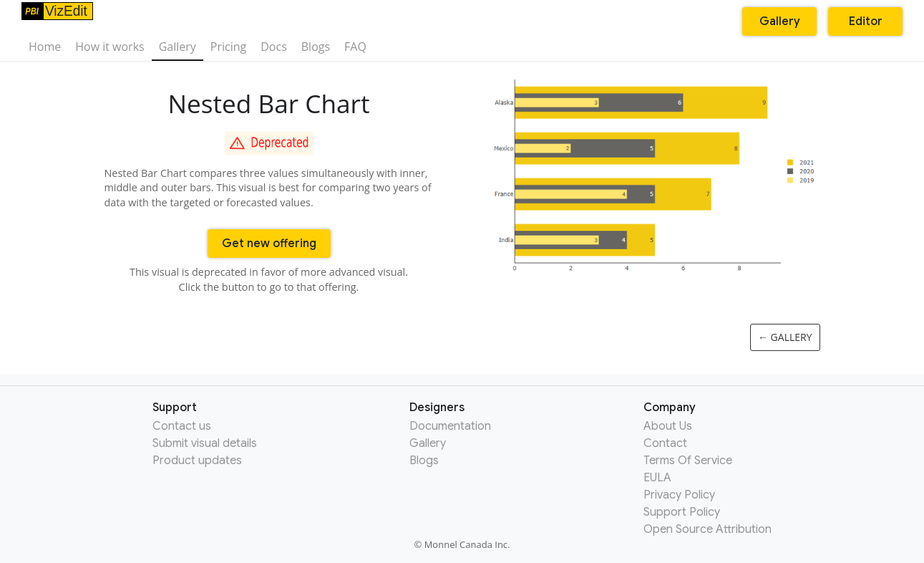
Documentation (450, 426)
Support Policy (682, 512)
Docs (274, 47)
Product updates (197, 461)
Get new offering (269, 244)
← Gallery (785, 337)
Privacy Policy (679, 495)
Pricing (228, 47)
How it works (110, 47)
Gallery (177, 47)
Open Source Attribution (707, 529)
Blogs (316, 47)
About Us (668, 426)
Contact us (182, 426)
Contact (665, 443)
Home (45, 47)
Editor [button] (866, 21)
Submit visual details (205, 443)
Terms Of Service (688, 461)
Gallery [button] (780, 21)
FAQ (355, 47)
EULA (657, 478)
